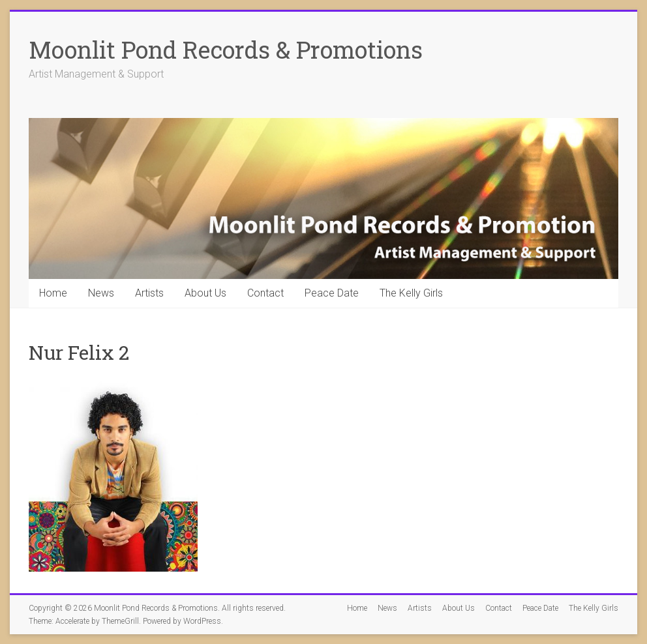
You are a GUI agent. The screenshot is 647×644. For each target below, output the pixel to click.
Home (53, 293)
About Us (205, 293)
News (101, 293)
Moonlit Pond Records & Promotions (226, 50)
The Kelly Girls (411, 293)
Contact (265, 293)
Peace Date (332, 293)
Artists (149, 293)
